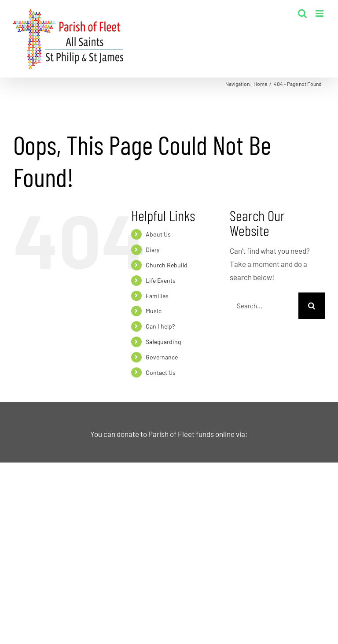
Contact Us (161, 372)
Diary (152, 250)
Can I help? (160, 326)
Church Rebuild (167, 265)
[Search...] (264, 306)
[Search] (312, 306)
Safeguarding (163, 342)
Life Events (161, 280)
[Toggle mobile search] (302, 13)
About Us (158, 234)
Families (157, 296)
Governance (162, 357)
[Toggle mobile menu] (320, 13)
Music (154, 311)
